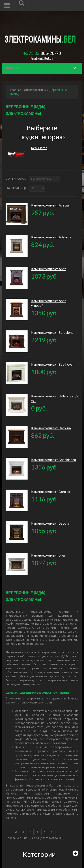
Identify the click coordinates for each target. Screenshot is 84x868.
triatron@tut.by (42, 58)
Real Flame (39, 148)
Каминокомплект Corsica (51, 492)
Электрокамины (35, 90)
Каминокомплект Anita (49, 269)
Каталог (12, 68)
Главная (16, 90)
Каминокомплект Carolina (51, 428)
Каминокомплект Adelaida (51, 237)
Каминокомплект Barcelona (52, 333)
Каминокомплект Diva (48, 555)
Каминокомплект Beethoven (53, 365)
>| (52, 832)
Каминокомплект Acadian (51, 205)
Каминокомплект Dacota (50, 524)
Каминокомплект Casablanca (54, 460)
